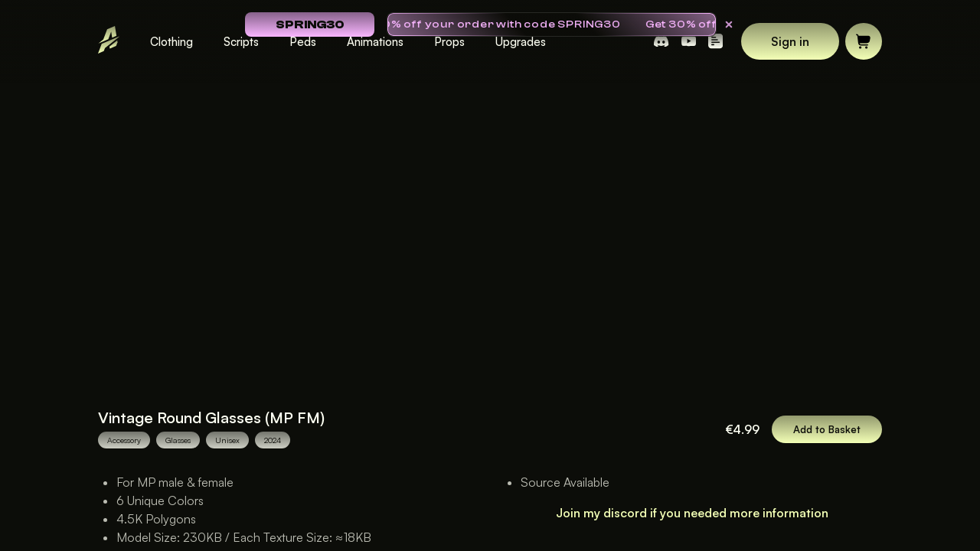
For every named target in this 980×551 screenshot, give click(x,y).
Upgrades (521, 42)
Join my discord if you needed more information (692, 513)
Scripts (241, 42)
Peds (303, 42)
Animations (375, 42)
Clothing (171, 42)
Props (449, 42)
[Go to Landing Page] (109, 42)
